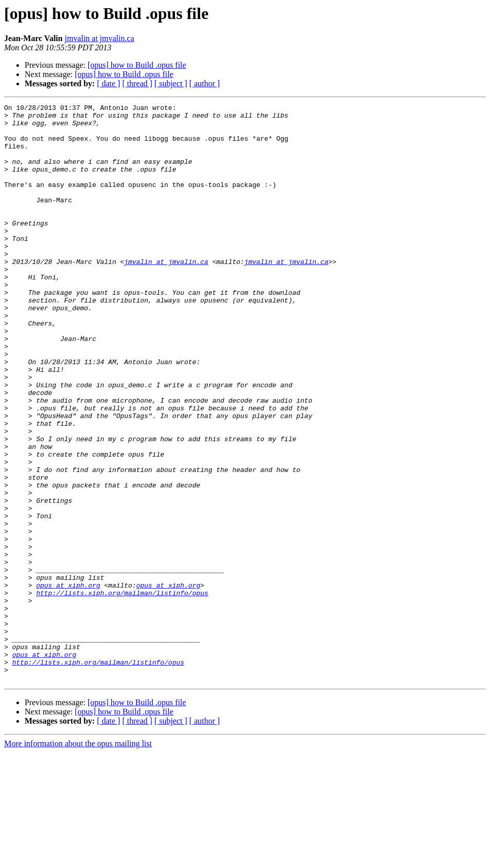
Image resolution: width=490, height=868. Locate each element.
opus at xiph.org (68, 682)
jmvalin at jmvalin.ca (100, 38)
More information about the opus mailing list (78, 859)
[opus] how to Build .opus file (137, 65)
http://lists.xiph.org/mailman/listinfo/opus (122, 691)
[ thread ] (137, 83)
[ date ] (109, 83)
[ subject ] (171, 83)
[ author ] (205, 83)
